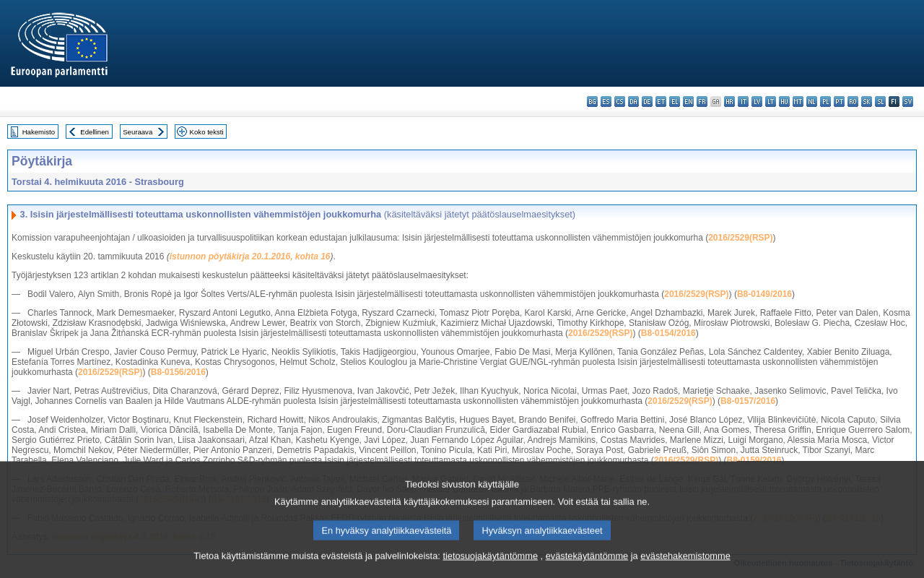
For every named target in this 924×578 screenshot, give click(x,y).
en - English (688, 102)
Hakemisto (39, 132)
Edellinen (94, 132)
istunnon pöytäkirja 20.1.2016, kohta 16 (250, 256)
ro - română (853, 102)
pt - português (839, 102)
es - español (606, 102)
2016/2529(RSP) (740, 238)
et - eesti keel (661, 102)
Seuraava (138, 132)
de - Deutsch (647, 102)
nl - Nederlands (812, 102)
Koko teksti (207, 132)
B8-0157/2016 (748, 401)
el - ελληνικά (675, 102)
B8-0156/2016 (178, 372)
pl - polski (825, 102)
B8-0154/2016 (668, 333)
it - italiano (743, 102)
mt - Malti (798, 102)
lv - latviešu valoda (757, 102)
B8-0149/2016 (764, 294)
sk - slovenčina (867, 102)
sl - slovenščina (880, 102)
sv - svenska (908, 102)
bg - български (592, 102)
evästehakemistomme (685, 568)
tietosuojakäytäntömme (490, 568)
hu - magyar (784, 102)
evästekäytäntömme (587, 568)
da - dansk (633, 102)
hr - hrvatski (729, 102)
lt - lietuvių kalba (771, 102)
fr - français (702, 102)
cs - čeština (620, 102)
